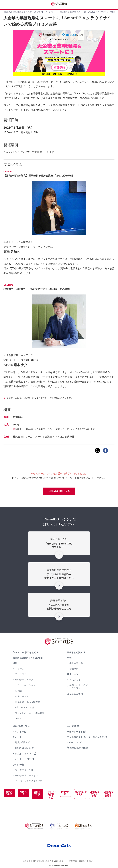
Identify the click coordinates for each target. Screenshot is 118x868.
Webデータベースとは (27, 775)
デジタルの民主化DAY (49, 795)
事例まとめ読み (75, 652)
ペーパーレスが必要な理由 (29, 781)
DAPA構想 (63, 793)
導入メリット (76, 680)
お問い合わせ (9, 793)
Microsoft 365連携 (25, 707)
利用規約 (73, 859)
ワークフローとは (24, 770)
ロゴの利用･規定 (86, 859)
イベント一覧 (20, 732)
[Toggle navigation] (112, 6)
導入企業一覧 (76, 663)
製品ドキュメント (24, 754)
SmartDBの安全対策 (94, 794)
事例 (69, 658)
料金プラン (22, 793)
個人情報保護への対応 (42, 859)
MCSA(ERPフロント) (78, 793)
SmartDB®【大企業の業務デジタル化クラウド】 (24, 12)
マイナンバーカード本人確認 (30, 713)
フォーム (20, 669)
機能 (15, 663)
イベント (52, 12)
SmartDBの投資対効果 (108, 794)
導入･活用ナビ (23, 742)
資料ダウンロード (36, 794)
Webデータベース (24, 680)
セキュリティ (22, 696)
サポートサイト (75, 732)
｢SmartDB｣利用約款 (78, 748)
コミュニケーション (25, 685)
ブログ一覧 (18, 765)
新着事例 (74, 669)
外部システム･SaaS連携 (28, 702)
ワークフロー (22, 674)
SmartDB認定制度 (25, 748)
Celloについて (74, 742)
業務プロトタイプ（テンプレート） (79, 687)
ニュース (17, 718)
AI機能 (19, 691)
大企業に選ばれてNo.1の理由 (28, 658)
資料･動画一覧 (20, 726)
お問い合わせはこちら (59, 491)
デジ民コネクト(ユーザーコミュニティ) (87, 737)
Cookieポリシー (60, 859)
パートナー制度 (23, 759)
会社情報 (72, 726)
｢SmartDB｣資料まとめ (25, 652)
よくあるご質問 (75, 694)
